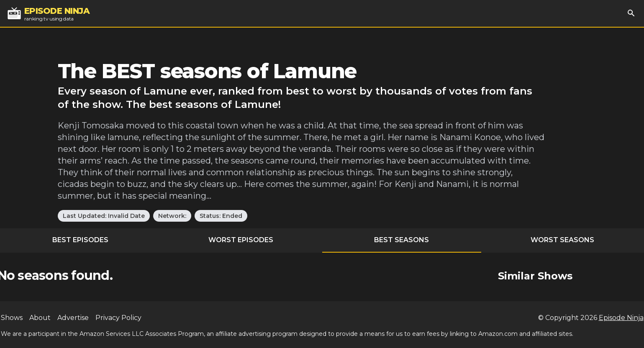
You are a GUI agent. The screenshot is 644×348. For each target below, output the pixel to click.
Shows (12, 318)
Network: (172, 216)
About (40, 318)
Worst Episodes (241, 240)
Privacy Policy (118, 318)
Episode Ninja (621, 318)
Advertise (73, 318)
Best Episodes (80, 240)
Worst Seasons (562, 240)
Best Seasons (402, 240)
